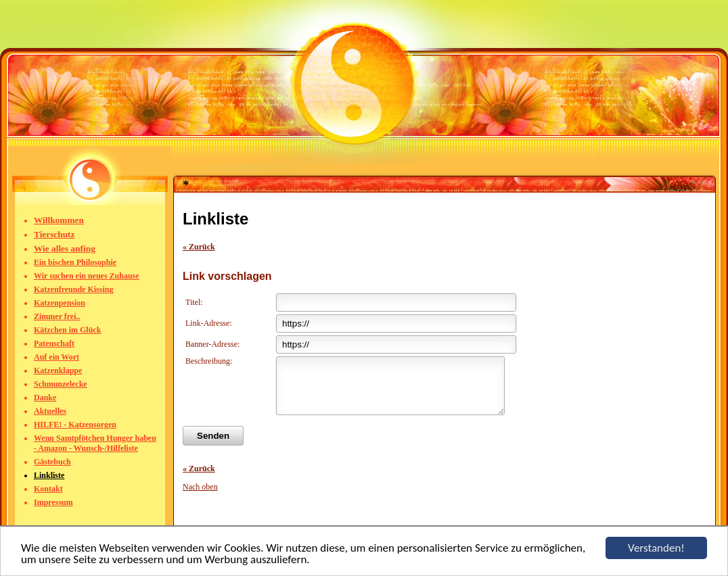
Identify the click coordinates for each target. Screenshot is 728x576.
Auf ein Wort (56, 357)
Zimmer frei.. (57, 316)
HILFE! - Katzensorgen (75, 425)
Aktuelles (50, 411)
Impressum (53, 502)
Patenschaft (54, 343)
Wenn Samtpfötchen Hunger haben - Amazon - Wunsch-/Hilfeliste (95, 443)
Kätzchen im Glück (67, 330)
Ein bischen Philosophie (75, 262)
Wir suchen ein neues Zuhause (87, 276)
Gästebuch (52, 462)
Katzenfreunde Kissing (73, 289)
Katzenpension (60, 303)
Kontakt (48, 489)
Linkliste (49, 475)
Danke (45, 398)
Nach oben (200, 497)
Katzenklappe (58, 370)
